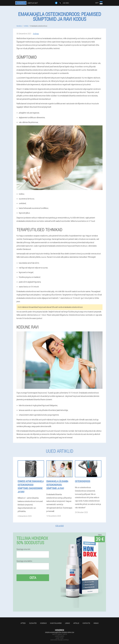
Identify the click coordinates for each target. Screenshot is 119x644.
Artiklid (76, 623)
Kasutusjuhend (56, 623)
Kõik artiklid (60, 526)
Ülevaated (33, 623)
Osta (33, 578)
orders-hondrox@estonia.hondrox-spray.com (60, 632)
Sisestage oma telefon (24, 561)
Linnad (67, 623)
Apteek (23, 623)
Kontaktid (86, 623)
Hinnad (96, 623)
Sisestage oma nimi (23, 549)
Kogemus (43, 623)
